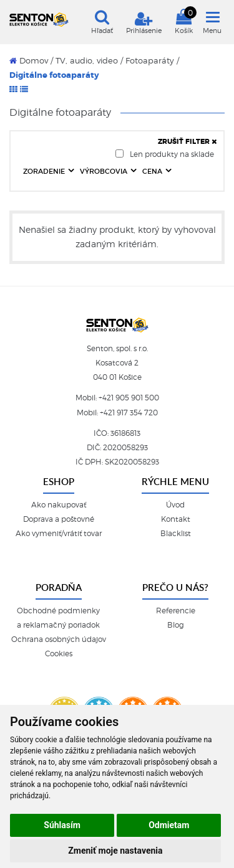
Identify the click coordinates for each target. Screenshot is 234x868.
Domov (29, 61)
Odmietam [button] (169, 825)
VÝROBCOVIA (105, 171)
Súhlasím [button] (62, 825)
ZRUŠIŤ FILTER (188, 141)
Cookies (59, 654)
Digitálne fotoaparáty (54, 75)
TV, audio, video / (89, 61)
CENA (153, 171)
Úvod (175, 505)
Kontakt (176, 519)
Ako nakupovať (59, 505)
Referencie (176, 611)
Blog (176, 625)
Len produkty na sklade (165, 154)
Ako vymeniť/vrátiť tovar (59, 534)
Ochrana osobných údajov (59, 639)
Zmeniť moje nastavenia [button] (115, 851)
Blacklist (176, 534)
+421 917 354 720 (129, 413)
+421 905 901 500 (129, 398)
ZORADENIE (45, 171)
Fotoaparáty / (152, 61)
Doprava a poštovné (59, 519)
